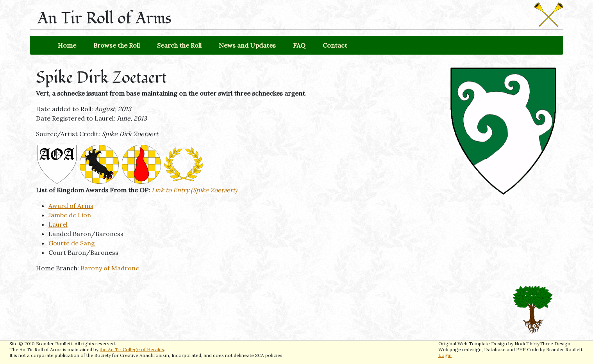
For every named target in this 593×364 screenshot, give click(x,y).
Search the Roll (179, 45)
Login (445, 355)
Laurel (58, 224)
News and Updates (247, 45)
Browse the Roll (117, 45)
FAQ (299, 45)
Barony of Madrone (110, 268)
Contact (335, 45)
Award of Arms (71, 206)
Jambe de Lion (70, 215)
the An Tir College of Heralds (132, 349)
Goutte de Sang (72, 243)
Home (67, 45)
